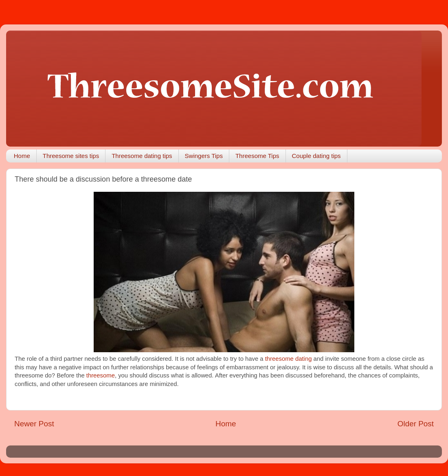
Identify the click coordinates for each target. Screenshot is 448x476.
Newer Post (34, 424)
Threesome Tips (257, 156)
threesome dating (289, 359)
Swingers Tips (204, 156)
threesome (101, 375)
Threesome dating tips (142, 156)
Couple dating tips (316, 156)
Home (22, 156)
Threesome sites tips (71, 156)
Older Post (416, 424)
